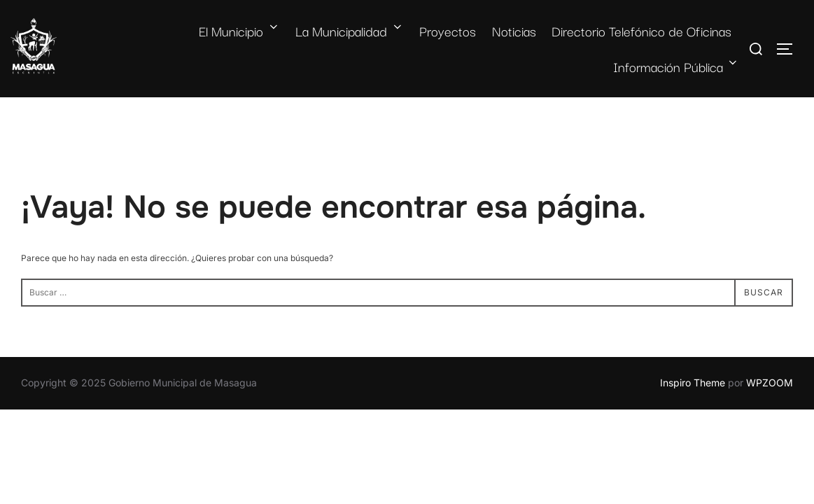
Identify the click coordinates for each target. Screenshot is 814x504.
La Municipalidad (350, 31)
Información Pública (676, 66)
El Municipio (239, 31)
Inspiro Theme (693, 383)
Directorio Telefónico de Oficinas (641, 31)
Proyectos (448, 31)
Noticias (514, 31)
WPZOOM (770, 383)
